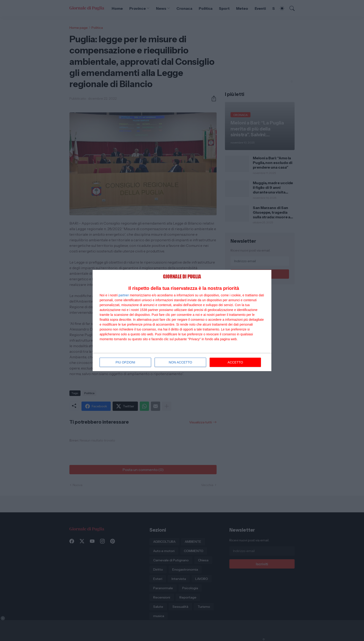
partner (124, 295)
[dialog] (182, 320)
